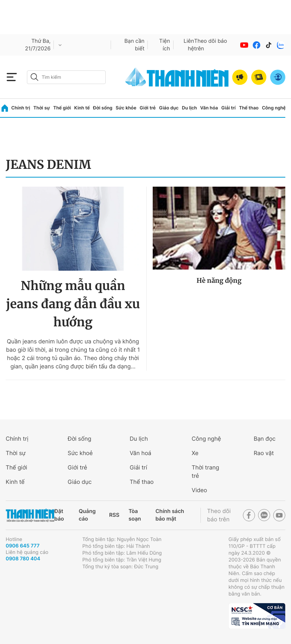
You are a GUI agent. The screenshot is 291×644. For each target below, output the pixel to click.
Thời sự (42, 108)
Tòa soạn (135, 515)
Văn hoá (140, 453)
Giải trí (228, 108)
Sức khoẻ (80, 453)
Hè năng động (219, 281)
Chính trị (21, 108)
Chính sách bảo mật (170, 515)
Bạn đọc (264, 439)
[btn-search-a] (34, 77)
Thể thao (249, 108)
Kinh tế (82, 108)
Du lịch (189, 108)
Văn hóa (209, 108)
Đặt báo (59, 515)
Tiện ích (165, 45)
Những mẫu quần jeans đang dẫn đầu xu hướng (73, 304)
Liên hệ (189, 45)
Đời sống (103, 108)
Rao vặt (264, 453)
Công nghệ (274, 108)
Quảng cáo (87, 515)
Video (199, 490)
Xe (195, 453)
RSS (114, 515)
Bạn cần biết (134, 45)
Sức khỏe (126, 108)
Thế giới (62, 108)
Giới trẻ (148, 108)
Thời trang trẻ (206, 472)
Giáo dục (169, 108)
